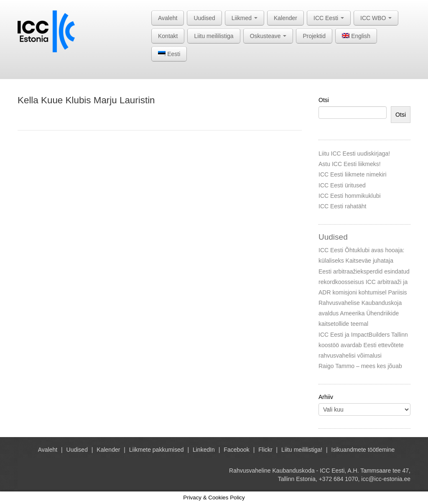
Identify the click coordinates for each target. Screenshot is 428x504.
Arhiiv (326, 397)
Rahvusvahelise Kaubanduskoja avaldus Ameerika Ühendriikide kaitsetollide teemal (360, 313)
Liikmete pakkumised (157, 450)
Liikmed (245, 18)
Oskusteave (268, 36)
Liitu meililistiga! (302, 450)
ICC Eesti (329, 18)
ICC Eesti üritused (342, 185)
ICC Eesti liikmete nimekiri (353, 174)
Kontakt (168, 36)
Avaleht (168, 18)
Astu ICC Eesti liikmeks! (350, 164)
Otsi (324, 100)
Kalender (285, 18)
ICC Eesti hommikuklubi (350, 196)
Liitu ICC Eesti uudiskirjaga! (354, 154)
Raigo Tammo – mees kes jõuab (360, 366)
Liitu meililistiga (214, 36)
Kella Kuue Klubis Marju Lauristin (86, 100)
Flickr (265, 450)
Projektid (314, 36)
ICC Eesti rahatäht (342, 206)
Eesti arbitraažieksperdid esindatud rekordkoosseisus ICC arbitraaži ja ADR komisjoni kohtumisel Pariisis (364, 282)
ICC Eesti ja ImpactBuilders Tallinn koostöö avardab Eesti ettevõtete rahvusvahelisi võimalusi (363, 345)
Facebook (236, 450)
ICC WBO (376, 18)
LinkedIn (204, 450)
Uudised (204, 18)
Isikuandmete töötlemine (363, 450)
